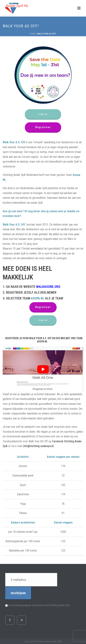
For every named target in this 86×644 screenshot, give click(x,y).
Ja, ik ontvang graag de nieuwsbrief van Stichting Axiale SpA (37, 605)
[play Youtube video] (43, 369)
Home (33, 34)
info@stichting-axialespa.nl (38, 446)
